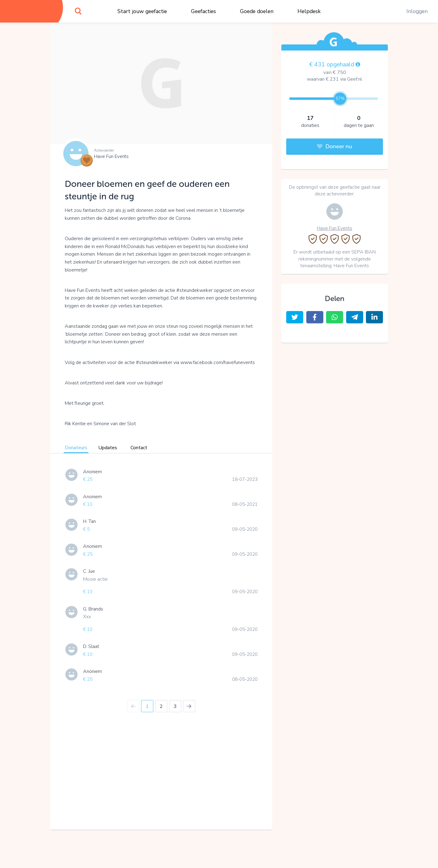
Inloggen (417, 11)
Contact (139, 448)
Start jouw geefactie (142, 11)
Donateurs (76, 448)
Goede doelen (257, 11)
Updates (108, 448)
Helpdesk (309, 11)
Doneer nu (335, 146)
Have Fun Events (111, 156)
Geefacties (203, 11)
